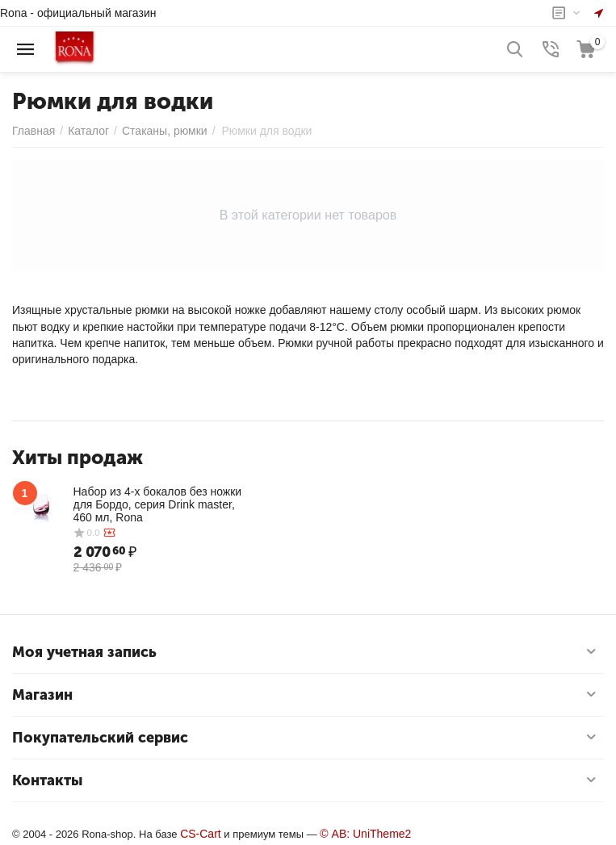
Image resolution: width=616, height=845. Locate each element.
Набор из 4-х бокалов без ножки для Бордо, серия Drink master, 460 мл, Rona (158, 504)
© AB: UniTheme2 (365, 834)
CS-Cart (201, 834)
